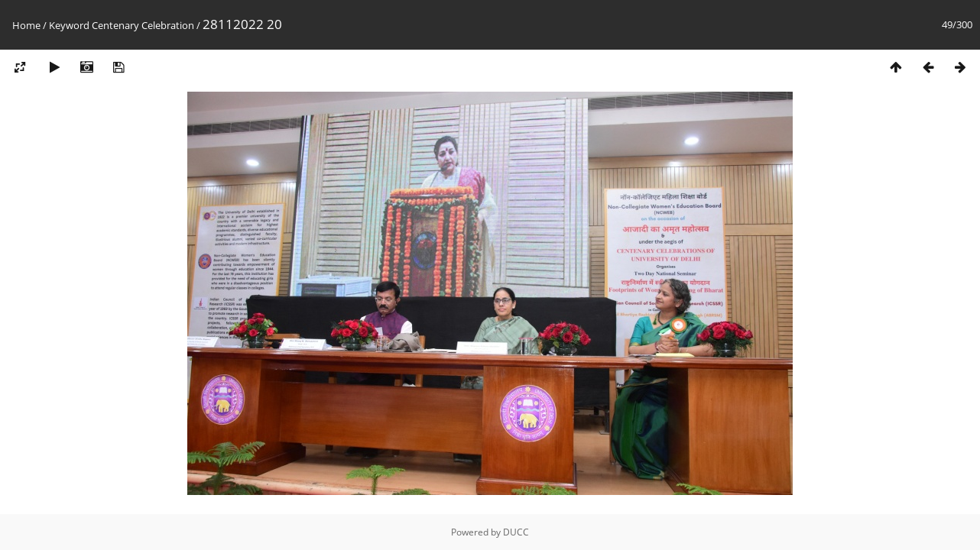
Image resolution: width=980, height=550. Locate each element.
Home (26, 25)
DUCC (516, 532)
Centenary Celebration (143, 25)
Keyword (69, 25)
